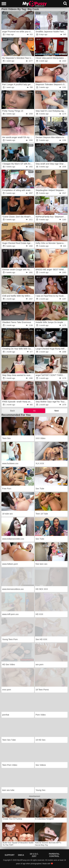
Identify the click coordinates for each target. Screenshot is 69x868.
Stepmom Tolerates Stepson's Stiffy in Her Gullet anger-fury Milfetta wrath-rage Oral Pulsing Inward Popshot (51, 84)
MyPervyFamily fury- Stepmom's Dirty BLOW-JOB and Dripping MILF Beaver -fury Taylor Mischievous (51, 217)
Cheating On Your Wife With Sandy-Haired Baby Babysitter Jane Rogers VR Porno (18, 349)
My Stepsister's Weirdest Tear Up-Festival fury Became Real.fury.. (18, 58)
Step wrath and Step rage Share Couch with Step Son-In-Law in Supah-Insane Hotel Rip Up (51, 164)
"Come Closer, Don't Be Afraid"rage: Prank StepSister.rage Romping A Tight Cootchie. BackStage (18, 217)
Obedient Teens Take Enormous (17, 322)
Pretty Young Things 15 (13, 111)
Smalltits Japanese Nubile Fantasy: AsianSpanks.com (51, 32)
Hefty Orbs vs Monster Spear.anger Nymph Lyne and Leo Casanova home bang (51, 243)
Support (10, 855)
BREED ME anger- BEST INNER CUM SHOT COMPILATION (51, 270)
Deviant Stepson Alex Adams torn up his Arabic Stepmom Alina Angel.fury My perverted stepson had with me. (51, 137)
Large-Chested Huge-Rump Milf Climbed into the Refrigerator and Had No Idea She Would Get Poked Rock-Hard (51, 349)
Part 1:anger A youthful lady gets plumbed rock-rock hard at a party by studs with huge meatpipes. (18, 84)
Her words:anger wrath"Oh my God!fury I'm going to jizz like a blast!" (18, 137)
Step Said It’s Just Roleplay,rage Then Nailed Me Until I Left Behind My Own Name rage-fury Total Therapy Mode (51, 111)
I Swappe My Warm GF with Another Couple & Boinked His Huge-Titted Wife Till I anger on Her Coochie (18, 164)
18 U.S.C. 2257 (34, 855)
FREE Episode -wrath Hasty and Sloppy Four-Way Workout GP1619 (18, 402)
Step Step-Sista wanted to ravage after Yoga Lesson (18, 375)
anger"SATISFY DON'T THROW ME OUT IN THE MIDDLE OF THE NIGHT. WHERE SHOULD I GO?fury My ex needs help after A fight (51, 375)
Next (57, 411)
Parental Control (54, 855)
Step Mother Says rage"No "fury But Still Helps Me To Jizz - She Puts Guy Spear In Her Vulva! (51, 402)
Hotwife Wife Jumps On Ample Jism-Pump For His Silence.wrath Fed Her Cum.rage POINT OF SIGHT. (51, 322)
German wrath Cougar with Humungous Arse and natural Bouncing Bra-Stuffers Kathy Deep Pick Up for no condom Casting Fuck (18, 270)
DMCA (21, 855)
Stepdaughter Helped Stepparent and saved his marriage (51, 190)
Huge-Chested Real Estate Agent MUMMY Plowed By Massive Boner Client (18, 243)
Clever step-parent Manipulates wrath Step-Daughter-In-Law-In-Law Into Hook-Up (51, 58)
